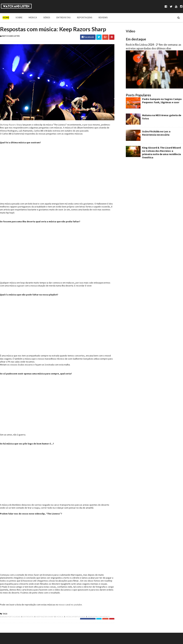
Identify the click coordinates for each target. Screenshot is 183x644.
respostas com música (99, 617)
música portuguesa (76, 617)
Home (6, 18)
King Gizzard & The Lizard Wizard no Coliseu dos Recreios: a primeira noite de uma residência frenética (162, 152)
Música (31, 18)
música (60, 617)
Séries (44, 18)
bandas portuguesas (10, 617)
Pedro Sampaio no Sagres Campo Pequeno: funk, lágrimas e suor (162, 101)
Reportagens (80, 18)
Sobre (18, 18)
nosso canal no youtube (70, 605)
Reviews (98, 18)
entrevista (29, 617)
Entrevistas (60, 18)
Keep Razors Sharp (13, 125)
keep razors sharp (45, 617)
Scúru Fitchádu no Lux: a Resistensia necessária (156, 133)
